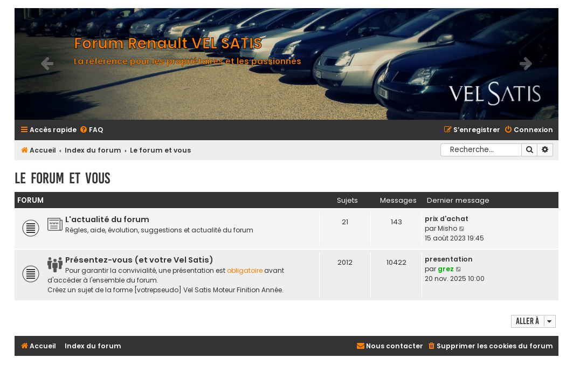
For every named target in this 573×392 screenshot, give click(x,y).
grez (446, 269)
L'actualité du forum (107, 219)
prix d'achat (447, 219)
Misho (447, 228)
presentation (449, 259)
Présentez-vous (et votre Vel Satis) (139, 260)
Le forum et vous (62, 178)
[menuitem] (91, 130)
